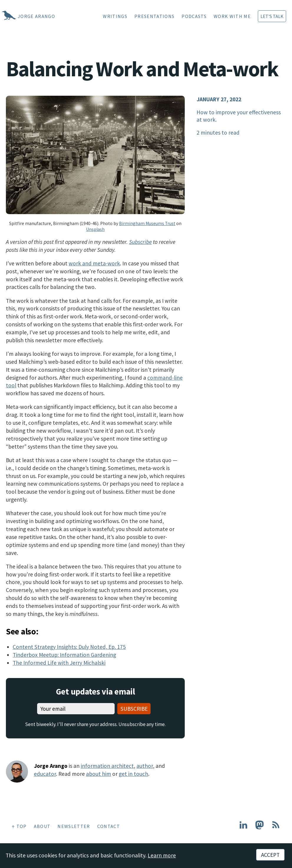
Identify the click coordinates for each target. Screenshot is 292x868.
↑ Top (19, 826)
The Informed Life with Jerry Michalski (59, 663)
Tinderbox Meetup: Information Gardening (64, 655)
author (145, 766)
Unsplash (95, 229)
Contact (109, 826)
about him (99, 774)
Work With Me (232, 16)
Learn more (162, 855)
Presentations (154, 16)
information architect (107, 766)
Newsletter (74, 826)
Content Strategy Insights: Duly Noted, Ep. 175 (69, 647)
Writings (115, 16)
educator (45, 774)
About (42, 826)
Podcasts (194, 16)
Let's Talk (272, 16)
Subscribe (140, 242)
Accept (270, 855)
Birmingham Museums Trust (147, 223)
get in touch (133, 774)
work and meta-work (94, 263)
